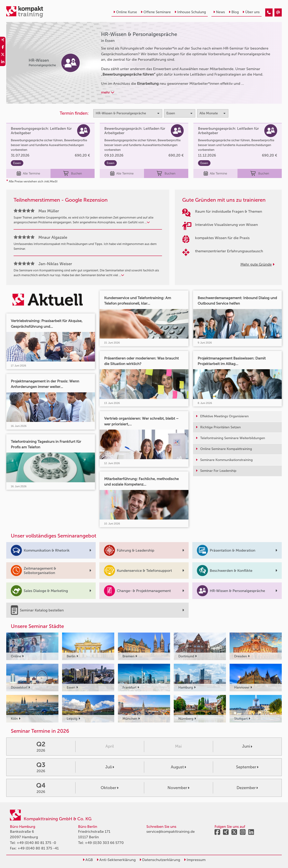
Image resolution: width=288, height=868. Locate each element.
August (178, 767)
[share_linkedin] (3, 62)
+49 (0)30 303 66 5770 (104, 843)
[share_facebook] (3, 48)
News (219, 12)
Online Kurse (125, 12)
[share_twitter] (3, 55)
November (178, 788)
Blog (234, 12)
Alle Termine (28, 173)
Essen (17, 163)
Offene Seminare (156, 12)
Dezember (247, 788)
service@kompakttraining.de (171, 831)
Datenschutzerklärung (160, 860)
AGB (88, 860)
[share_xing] (3, 40)
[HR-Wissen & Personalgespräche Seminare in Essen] (269, 12)
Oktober (110, 788)
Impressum (195, 860)
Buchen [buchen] (73, 173)
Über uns (251, 12)
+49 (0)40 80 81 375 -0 (36, 843)
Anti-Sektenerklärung (116, 860)
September (247, 767)
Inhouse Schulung (190, 12)
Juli (110, 767)
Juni (247, 746)
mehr (108, 92)
